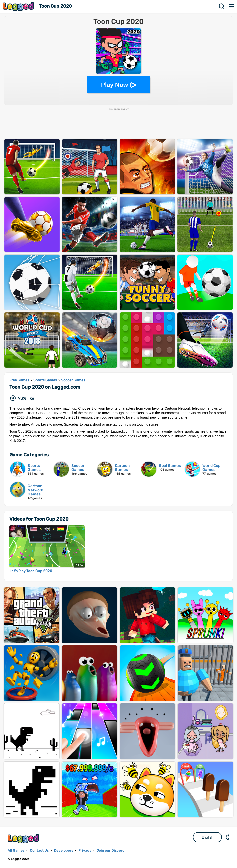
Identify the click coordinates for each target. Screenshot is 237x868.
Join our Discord (111, 850)
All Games (16, 850)
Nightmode (228, 837)
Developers (64, 850)
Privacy (85, 850)
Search (222, 6)
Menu (232, 6)
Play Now (115, 85)
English (208, 837)
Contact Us (39, 850)
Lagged (19, 6)
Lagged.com (24, 839)
